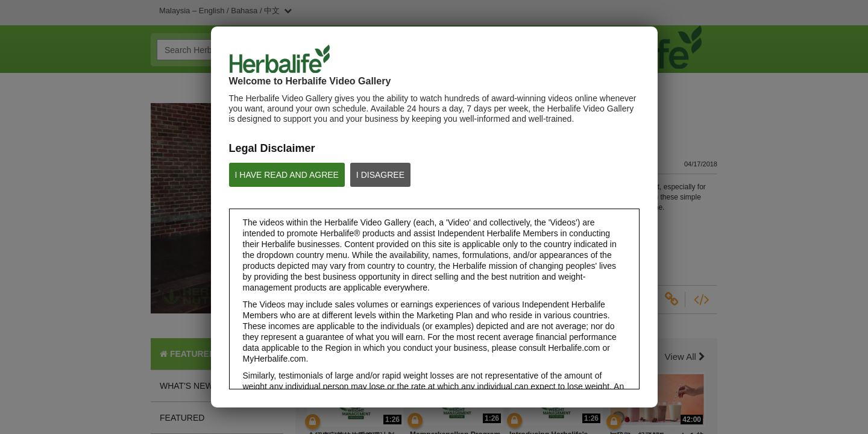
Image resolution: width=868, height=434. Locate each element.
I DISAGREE (380, 175)
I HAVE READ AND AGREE (287, 175)
